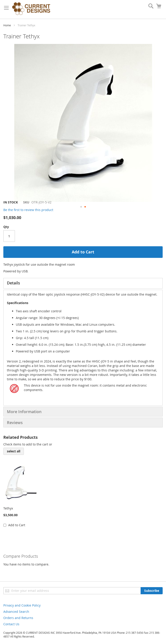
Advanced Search (16, 612)
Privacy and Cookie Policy (22, 605)
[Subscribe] (152, 591)
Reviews (15, 422)
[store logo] (31, 9)
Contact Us (11, 624)
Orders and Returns (18, 618)
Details (13, 283)
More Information (24, 412)
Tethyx (8, 508)
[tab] (83, 283)
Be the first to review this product (28, 210)
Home (7, 25)
